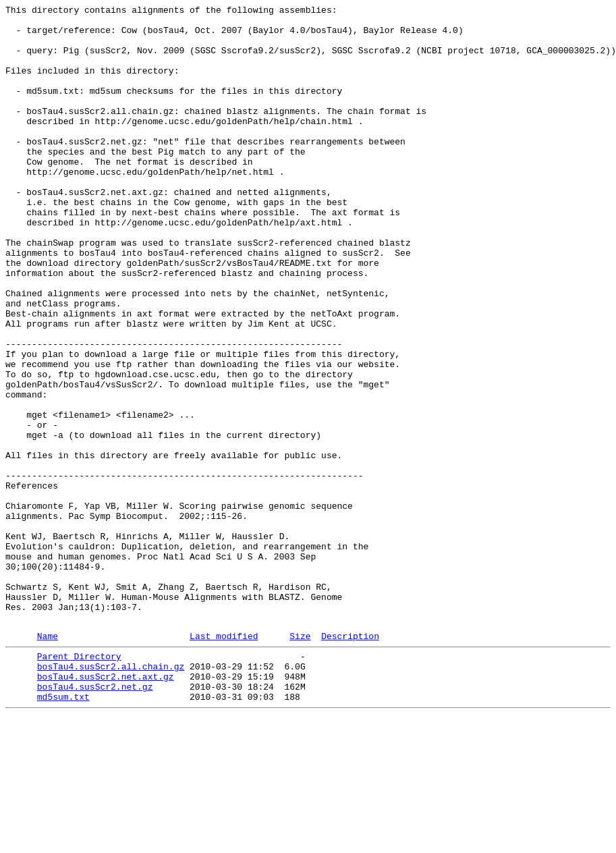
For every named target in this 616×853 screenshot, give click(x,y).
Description (350, 761)
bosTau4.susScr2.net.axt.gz (106, 808)
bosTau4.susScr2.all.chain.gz (111, 796)
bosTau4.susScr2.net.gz (95, 820)
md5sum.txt (63, 832)
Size (300, 761)
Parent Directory (79, 783)
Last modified (224, 761)
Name (48, 761)
